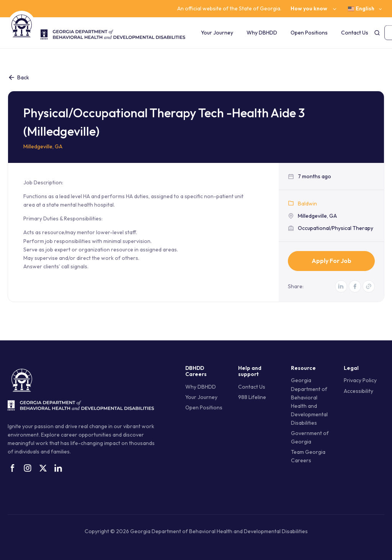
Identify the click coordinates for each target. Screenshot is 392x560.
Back (18, 77)
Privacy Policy (360, 380)
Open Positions (309, 33)
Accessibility (359, 391)
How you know (309, 9)
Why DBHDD (262, 33)
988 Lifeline (252, 397)
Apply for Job (332, 261)
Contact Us (355, 33)
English (361, 9)
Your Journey (217, 33)
